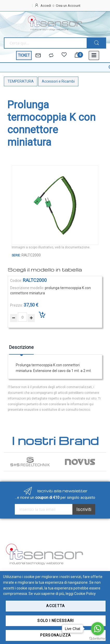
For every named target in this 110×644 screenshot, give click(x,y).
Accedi (46, 6)
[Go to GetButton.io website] (98, 639)
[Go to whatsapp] (98, 629)
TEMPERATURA (21, 81)
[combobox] (45, 43)
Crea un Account (68, 6)
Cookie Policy (85, 594)
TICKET (24, 55)
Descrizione (21, 347)
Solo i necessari (56, 621)
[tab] (21, 349)
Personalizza (56, 635)
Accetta (56, 606)
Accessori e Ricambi (58, 81)
